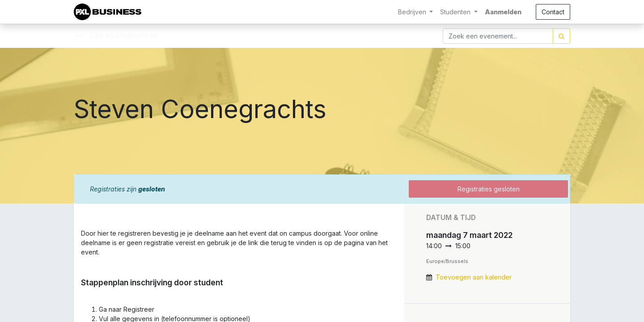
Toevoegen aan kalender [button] (474, 277)
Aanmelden (503, 12)
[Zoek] (561, 36)
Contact (553, 12)
